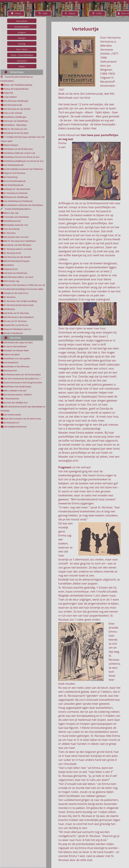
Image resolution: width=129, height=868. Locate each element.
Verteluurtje (9, 309)
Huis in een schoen (13, 113)
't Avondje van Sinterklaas (16, 217)
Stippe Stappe (11, 145)
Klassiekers (22, 21)
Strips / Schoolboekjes (22, 55)
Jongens (22, 32)
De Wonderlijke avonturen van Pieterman (23, 169)
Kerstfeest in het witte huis (17, 367)
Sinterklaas (14, 72)
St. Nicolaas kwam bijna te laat (19, 305)
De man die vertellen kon (16, 403)
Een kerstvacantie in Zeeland (18, 395)
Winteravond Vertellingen (16, 197)
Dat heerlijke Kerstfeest (15, 427)
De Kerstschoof (11, 423)
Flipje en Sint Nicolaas (15, 173)
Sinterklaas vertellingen (15, 117)
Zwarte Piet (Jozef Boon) (16, 325)
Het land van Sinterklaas (15, 273)
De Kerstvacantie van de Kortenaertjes (22, 375)
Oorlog (22, 44)
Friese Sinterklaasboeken (16, 209)
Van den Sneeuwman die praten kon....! (23, 379)
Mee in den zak (11, 213)
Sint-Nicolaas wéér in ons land (19, 277)
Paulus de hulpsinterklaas (16, 89)
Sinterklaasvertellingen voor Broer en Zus (24, 161)
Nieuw (70, 13)
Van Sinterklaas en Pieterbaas (18, 201)
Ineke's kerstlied (12, 355)
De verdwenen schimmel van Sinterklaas (23, 205)
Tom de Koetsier (12, 229)
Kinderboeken (22, 27)
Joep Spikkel (10, 97)
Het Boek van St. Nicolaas (16, 313)
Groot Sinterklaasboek (15, 181)
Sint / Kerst (22, 49)
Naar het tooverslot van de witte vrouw (22, 419)
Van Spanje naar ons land (16, 237)
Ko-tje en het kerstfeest (15, 347)
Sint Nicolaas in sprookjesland (19, 317)
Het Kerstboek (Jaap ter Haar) (18, 343)
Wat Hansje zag (11, 281)
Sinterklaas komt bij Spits (16, 133)
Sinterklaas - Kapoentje (15, 125)
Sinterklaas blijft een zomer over (19, 153)
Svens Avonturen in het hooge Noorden (23, 383)
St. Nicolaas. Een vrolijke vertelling (20, 301)
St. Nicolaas (10, 233)
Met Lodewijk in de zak (15, 391)
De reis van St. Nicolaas (15, 321)
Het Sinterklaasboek (14, 165)
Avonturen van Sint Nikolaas (17, 245)
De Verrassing (11, 177)
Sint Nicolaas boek (13, 105)
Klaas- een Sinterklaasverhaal (18, 85)
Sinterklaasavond (12, 221)
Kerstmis (13, 338)
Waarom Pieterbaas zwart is (17, 329)
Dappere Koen (11, 269)
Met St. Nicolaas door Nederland (20, 241)
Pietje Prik (8, 93)
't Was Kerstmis (11, 399)
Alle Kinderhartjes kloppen (17, 261)
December (9, 265)
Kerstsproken (10, 371)
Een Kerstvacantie (12, 415)
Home (16, 13)
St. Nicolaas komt (12, 253)
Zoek (43, 13)
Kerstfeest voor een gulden (17, 359)
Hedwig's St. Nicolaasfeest (17, 189)
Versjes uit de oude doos (16, 293)
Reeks (22, 66)
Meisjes (22, 38)
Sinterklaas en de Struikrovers (18, 149)
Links (97, 13)
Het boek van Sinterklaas (16, 121)
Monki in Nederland (13, 333)
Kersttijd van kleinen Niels (16, 351)
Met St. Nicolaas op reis (15, 129)
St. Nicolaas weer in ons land (18, 249)
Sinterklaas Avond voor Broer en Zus (22, 157)
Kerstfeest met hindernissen (18, 387)
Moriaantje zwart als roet (16, 225)
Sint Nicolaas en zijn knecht (17, 109)
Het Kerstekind (11, 363)
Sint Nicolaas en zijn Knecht (17, 257)
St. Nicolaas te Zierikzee (16, 193)
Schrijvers (22, 61)
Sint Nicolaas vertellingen (16, 101)
